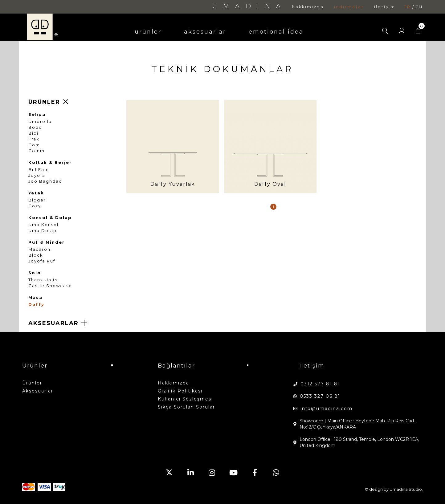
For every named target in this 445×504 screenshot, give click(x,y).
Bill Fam (39, 170)
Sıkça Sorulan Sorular (186, 407)
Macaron (39, 249)
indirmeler (349, 7)
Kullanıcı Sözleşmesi (185, 399)
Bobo (35, 127)
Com (34, 145)
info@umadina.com (327, 408)
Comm (37, 151)
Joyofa (37, 175)
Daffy (36, 305)
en (419, 7)
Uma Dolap (43, 231)
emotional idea (276, 32)
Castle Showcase (50, 286)
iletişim (385, 7)
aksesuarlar (205, 32)
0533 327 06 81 (320, 396)
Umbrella (40, 122)
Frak (34, 139)
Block (36, 255)
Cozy (35, 206)
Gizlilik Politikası (180, 391)
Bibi (33, 133)
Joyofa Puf (42, 261)
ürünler (148, 32)
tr (407, 7)
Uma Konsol (43, 225)
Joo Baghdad (45, 181)
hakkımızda (308, 7)
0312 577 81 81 (320, 384)
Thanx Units (43, 280)
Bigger (37, 200)
